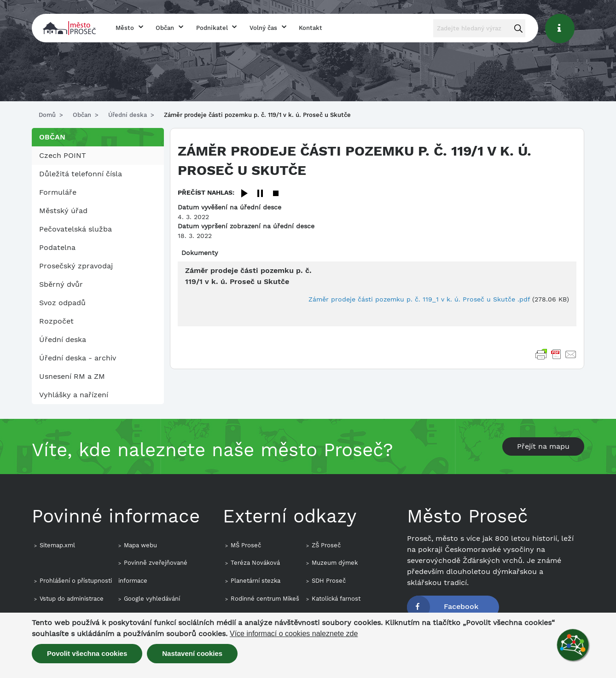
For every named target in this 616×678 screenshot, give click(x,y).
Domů (47, 115)
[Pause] (260, 194)
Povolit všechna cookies (87, 653)
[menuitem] (98, 156)
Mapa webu (140, 545)
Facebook (461, 606)
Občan (165, 28)
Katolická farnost (336, 599)
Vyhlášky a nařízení (74, 395)
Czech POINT (63, 155)
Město (125, 28)
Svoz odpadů (62, 303)
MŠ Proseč (246, 545)
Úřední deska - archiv (78, 358)
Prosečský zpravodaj (76, 266)
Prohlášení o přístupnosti (76, 581)
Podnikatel (212, 28)
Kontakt (311, 28)
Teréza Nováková (255, 563)
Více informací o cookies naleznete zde (294, 634)
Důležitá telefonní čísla (81, 174)
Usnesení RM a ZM (72, 376)
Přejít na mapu (543, 446)
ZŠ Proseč (326, 545)
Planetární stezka (256, 581)
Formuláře (58, 192)
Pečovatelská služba (76, 229)
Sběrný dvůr (61, 284)
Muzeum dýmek (335, 563)
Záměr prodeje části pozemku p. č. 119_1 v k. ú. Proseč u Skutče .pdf (419, 299)
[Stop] (276, 194)
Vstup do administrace (72, 599)
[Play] (244, 194)
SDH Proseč (329, 581)
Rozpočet (56, 321)
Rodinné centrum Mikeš (265, 599)
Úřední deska (128, 115)
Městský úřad (63, 211)
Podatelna (57, 247)
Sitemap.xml (57, 545)
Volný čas (263, 28)
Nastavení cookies (192, 653)
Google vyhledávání (152, 599)
